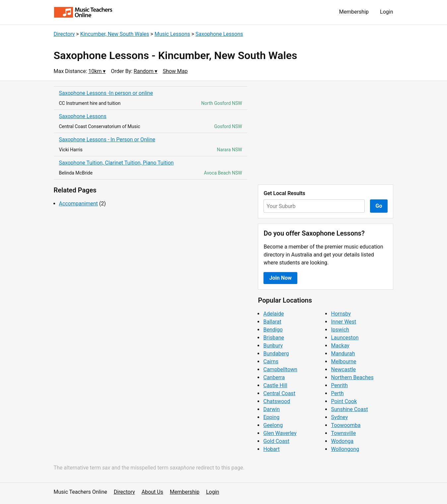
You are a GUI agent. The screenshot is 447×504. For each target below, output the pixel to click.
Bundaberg (276, 354)
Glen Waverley (280, 433)
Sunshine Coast (349, 409)
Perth (337, 393)
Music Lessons (172, 34)
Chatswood (277, 401)
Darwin (271, 409)
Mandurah (343, 354)
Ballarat (272, 322)
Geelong (273, 425)
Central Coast (279, 393)
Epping (271, 417)
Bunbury (273, 346)
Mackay (340, 346)
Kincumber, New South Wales (115, 34)
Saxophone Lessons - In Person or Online (107, 140)
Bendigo (273, 330)
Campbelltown (280, 369)
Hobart (271, 449)
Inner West (343, 322)
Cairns (271, 361)
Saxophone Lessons (219, 34)
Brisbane (274, 338)
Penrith (339, 385)
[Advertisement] (326, 133)
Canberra (274, 377)
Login (386, 12)
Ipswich (340, 330)
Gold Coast (276, 441)
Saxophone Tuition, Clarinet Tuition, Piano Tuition (116, 163)
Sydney (339, 417)
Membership (354, 12)
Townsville (343, 433)
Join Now (280, 278)
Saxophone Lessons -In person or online (106, 93)
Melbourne (343, 361)
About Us (152, 492)
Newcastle (343, 369)
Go (379, 206)
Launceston (345, 338)
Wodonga (342, 441)
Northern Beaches (352, 377)
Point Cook (344, 401)
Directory (64, 34)
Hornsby (341, 314)
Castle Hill (275, 385)
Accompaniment (78, 204)
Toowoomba (346, 425)
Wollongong (345, 449)
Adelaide (273, 314)
